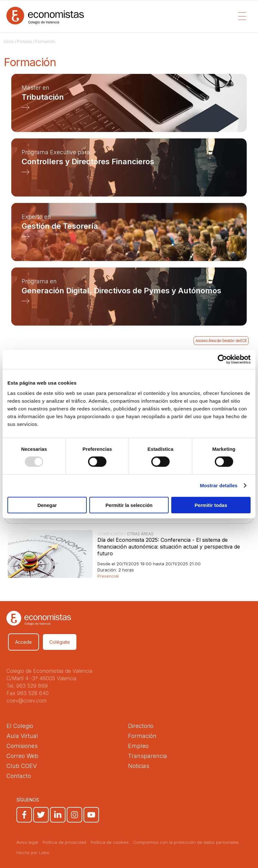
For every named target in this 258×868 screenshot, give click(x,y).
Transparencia (148, 756)
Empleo (138, 746)
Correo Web (22, 756)
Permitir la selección (129, 505)
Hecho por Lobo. (33, 853)
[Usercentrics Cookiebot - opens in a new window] (222, 359)
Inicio (9, 41)
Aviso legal (27, 842)
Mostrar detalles (219, 485)
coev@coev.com (26, 701)
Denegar (47, 505)
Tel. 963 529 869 (27, 686)
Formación (142, 736)
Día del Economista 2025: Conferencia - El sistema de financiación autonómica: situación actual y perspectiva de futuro (169, 547)
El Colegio (20, 726)
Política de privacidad (64, 842)
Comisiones (22, 746)
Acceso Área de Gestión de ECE (221, 341)
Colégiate (60, 642)
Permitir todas (211, 505)
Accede (24, 642)
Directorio (141, 726)
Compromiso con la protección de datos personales (186, 842)
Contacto (19, 776)
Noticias (139, 766)
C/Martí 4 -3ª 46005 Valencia (41, 678)
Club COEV (22, 766)
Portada (25, 41)
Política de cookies (110, 842)
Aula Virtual (22, 736)
